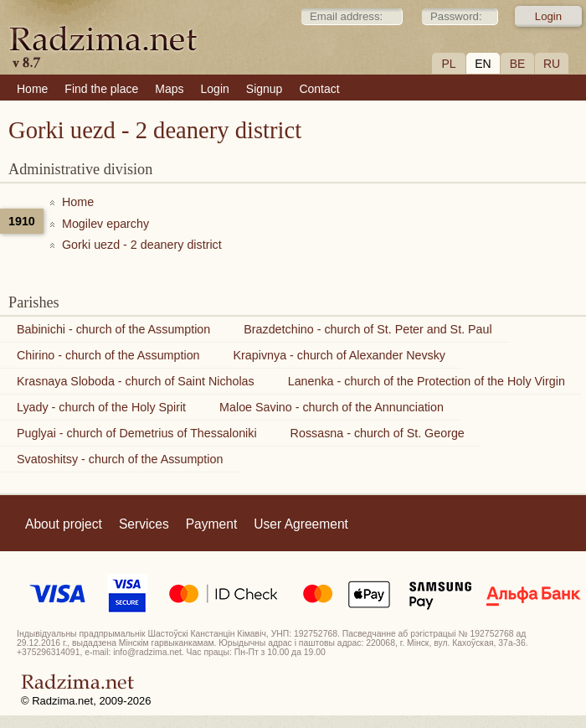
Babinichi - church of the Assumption (113, 329)
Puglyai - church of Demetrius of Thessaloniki (137, 433)
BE (518, 64)
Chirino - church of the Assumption (108, 355)
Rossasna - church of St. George (378, 433)
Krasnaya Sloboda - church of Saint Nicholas (136, 381)
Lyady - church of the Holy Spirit (101, 407)
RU (552, 64)
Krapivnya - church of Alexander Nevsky (340, 355)
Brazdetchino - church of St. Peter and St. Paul (368, 329)
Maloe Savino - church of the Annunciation (332, 407)
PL (448, 64)
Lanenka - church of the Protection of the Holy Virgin (427, 381)
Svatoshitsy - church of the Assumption (120, 459)
